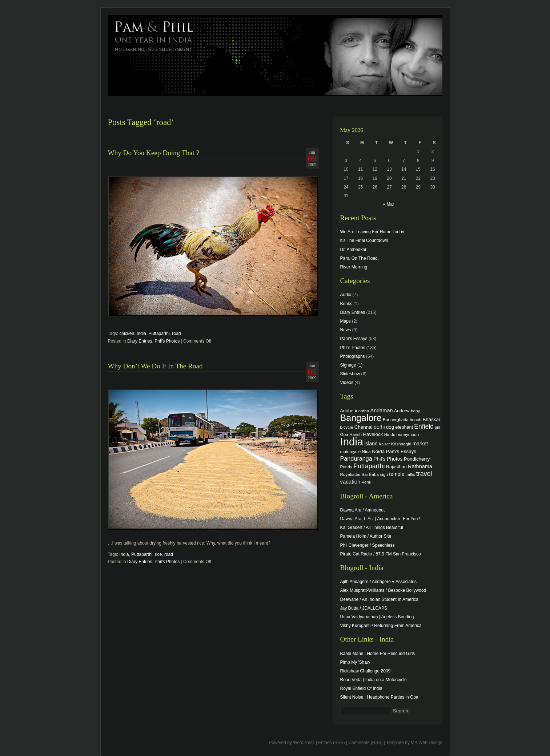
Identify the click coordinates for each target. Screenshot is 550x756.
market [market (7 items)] (420, 444)
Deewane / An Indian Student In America (379, 599)
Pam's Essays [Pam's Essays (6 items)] (401, 451)
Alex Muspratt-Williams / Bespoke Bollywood (383, 590)
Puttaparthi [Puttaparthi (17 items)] (369, 466)
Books (346, 304)
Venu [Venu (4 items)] (367, 482)
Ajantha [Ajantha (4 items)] (362, 411)
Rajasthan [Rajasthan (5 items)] (396, 467)
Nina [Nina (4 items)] (366, 451)
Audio (346, 295)
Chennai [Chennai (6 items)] (364, 427)
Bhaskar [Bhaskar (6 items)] (431, 419)
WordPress (304, 743)
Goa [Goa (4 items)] (344, 434)
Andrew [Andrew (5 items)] (402, 411)
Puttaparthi (159, 333)
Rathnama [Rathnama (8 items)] (420, 466)
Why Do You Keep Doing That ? (154, 153)
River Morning (354, 267)
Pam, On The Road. (360, 258)
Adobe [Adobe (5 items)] (347, 411)
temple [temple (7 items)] (397, 474)
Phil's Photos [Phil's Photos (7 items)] (388, 459)
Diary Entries (140, 341)
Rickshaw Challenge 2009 (366, 671)
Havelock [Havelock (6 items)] (373, 434)
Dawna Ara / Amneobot (363, 510)
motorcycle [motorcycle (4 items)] (351, 451)
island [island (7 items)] (371, 444)
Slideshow (350, 374)
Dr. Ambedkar (354, 250)
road (176, 333)
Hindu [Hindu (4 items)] (390, 434)
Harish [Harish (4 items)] (356, 434)
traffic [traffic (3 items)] (410, 474)
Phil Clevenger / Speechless (368, 545)
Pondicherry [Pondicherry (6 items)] (417, 459)
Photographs (353, 356)
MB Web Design (426, 743)
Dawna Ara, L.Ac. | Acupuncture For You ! (380, 519)
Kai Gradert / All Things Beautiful (372, 527)
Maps (346, 321)
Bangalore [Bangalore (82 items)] (361, 418)
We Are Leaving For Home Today (372, 232)
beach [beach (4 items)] (415, 419)
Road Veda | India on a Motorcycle (374, 680)
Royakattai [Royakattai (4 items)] (350, 474)
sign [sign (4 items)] (384, 474)
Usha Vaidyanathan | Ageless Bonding (377, 617)
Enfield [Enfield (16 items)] (424, 426)
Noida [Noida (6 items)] (378, 451)
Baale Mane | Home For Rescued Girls (378, 654)
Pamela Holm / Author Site (366, 536)
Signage (348, 365)
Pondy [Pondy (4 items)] (346, 467)
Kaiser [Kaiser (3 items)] (384, 444)
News (346, 330)
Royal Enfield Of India (361, 688)
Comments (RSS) (365, 743)
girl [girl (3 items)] (437, 427)
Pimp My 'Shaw (355, 662)
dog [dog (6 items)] (390, 427)
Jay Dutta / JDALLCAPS (364, 608)
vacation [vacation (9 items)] (350, 482)
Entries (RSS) (331, 743)
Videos (347, 383)
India (141, 333)
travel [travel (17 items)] (424, 474)
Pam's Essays (354, 339)
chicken (127, 333)
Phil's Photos (167, 341)
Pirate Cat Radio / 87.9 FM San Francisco (381, 554)
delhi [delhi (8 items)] (379, 427)
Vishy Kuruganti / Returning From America (381, 626)
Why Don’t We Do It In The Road (155, 366)
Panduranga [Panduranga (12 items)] (356, 458)
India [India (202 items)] (352, 442)
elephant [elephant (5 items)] (404, 427)
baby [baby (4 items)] (415, 411)
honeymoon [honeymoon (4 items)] (408, 434)
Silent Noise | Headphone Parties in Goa (379, 697)
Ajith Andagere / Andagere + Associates (378, 582)
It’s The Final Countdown (364, 240)
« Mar (388, 204)
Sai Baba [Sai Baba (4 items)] (370, 474)
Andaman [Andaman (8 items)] (382, 411)
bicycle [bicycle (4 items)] (347, 427)
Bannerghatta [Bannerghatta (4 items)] (396, 419)
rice (158, 554)
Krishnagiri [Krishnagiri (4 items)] (401, 444)
